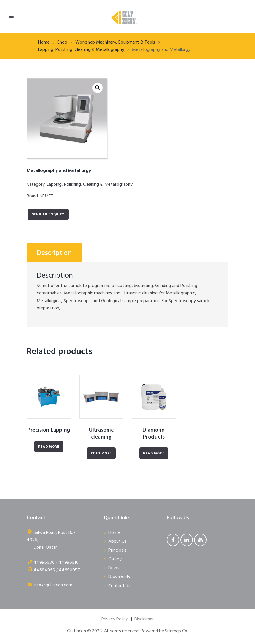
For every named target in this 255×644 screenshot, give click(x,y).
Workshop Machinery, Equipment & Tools (115, 42)
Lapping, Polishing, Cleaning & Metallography (81, 50)
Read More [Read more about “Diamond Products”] (154, 453)
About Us (118, 542)
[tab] (54, 252)
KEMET (47, 196)
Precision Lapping (49, 430)
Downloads (119, 577)
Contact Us (119, 586)
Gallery (115, 559)
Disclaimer (144, 619)
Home (44, 42)
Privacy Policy (115, 619)
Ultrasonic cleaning (101, 434)
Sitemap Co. (177, 631)
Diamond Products (154, 434)
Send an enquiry (48, 214)
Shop (62, 42)
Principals (117, 550)
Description (54, 253)
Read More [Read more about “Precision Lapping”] (49, 447)
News (114, 568)
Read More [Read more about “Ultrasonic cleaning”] (101, 453)
